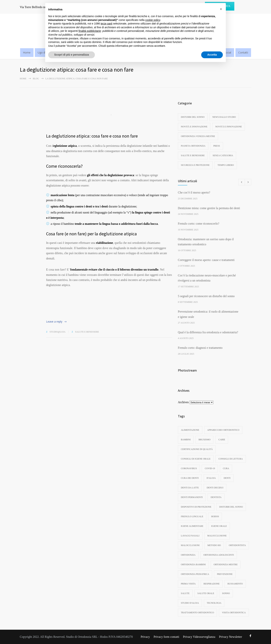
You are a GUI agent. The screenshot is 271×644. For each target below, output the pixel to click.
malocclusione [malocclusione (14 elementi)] (217, 536)
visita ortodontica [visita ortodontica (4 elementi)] (234, 613)
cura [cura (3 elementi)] (226, 468)
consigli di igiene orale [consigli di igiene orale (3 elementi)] (196, 459)
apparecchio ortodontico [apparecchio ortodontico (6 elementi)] (223, 430)
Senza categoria (223, 155)
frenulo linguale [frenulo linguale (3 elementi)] (192, 516)
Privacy (145, 637)
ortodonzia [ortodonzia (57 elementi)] (188, 555)
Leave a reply (54, 322)
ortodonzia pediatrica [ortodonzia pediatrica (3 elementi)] (195, 574)
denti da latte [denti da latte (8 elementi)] (190, 488)
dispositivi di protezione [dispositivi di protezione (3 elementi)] (196, 507)
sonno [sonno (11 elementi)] (226, 593)
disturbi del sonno (193, 117)
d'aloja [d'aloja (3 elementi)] (211, 478)
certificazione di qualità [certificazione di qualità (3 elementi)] (197, 449)
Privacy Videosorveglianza (199, 637)
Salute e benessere (87, 332)
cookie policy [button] (153, 20)
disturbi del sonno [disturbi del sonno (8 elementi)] (231, 507)
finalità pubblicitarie (90, 31)
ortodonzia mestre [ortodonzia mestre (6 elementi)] (226, 564)
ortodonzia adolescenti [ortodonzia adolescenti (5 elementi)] (219, 555)
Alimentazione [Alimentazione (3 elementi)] (190, 430)
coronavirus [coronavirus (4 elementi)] (189, 468)
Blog (36, 79)
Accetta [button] (212, 55)
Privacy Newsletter (231, 637)
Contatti (243, 52)
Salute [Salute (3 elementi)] (185, 593)
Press (217, 146)
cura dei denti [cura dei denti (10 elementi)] (190, 478)
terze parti (107, 24)
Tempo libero (226, 165)
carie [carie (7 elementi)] (222, 440)
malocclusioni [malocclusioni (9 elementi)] (190, 545)
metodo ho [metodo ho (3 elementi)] (214, 545)
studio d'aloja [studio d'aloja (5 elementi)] (190, 603)
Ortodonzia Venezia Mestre (198, 136)
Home (27, 52)
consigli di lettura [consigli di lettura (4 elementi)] (231, 459)
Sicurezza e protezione (195, 165)
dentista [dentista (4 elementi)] (216, 497)
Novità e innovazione (194, 127)
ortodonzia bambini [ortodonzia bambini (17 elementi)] (193, 564)
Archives (183, 402)
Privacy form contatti (166, 637)
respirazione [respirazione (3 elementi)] (212, 584)
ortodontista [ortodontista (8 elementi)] (237, 545)
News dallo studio (224, 117)
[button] (221, 9)
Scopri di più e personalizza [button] (72, 55)
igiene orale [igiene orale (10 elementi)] (219, 526)
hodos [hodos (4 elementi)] (215, 516)
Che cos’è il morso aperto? (194, 192)
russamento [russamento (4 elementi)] (235, 584)
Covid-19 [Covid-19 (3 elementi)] (210, 468)
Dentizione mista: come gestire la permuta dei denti (209, 208)
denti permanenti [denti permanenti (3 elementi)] (192, 497)
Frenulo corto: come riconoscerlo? (199, 224)
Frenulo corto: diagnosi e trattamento (200, 348)
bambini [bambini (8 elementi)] (186, 440)
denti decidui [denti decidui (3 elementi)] (215, 488)
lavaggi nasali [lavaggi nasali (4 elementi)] (190, 536)
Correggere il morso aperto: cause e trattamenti (206, 260)
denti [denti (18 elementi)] (227, 478)
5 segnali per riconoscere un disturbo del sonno (206, 296)
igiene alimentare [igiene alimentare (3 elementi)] (192, 526)
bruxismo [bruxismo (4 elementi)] (204, 440)
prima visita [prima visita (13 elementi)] (188, 584)
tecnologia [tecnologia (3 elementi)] (214, 603)
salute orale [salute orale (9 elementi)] (206, 593)
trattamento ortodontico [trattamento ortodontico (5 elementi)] (197, 613)
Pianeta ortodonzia (193, 146)
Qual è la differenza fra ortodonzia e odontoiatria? (208, 332)
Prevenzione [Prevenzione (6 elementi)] (225, 574)
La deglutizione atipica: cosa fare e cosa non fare (92, 136)
